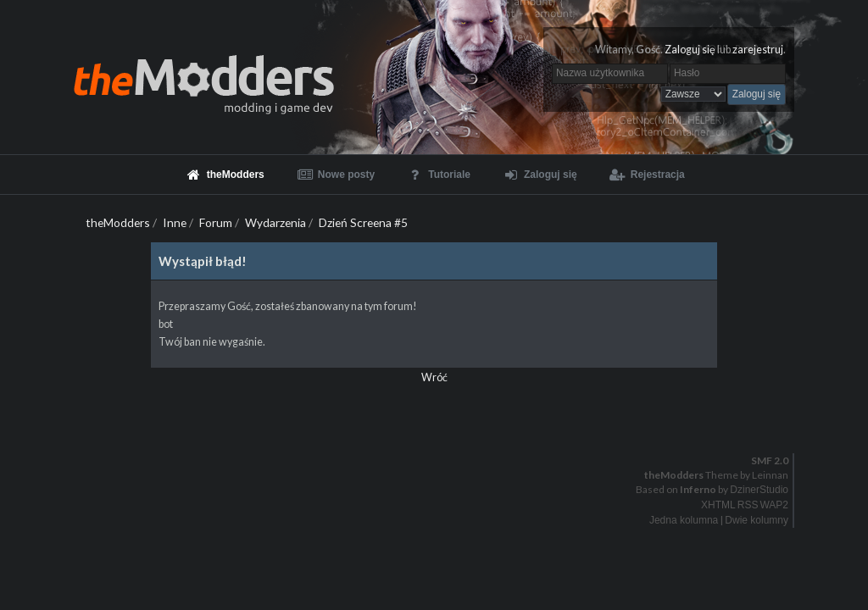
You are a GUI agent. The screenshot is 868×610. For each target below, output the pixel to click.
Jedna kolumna (684, 520)
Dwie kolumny (757, 520)
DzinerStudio (759, 490)
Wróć (434, 377)
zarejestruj (758, 50)
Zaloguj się (690, 50)
